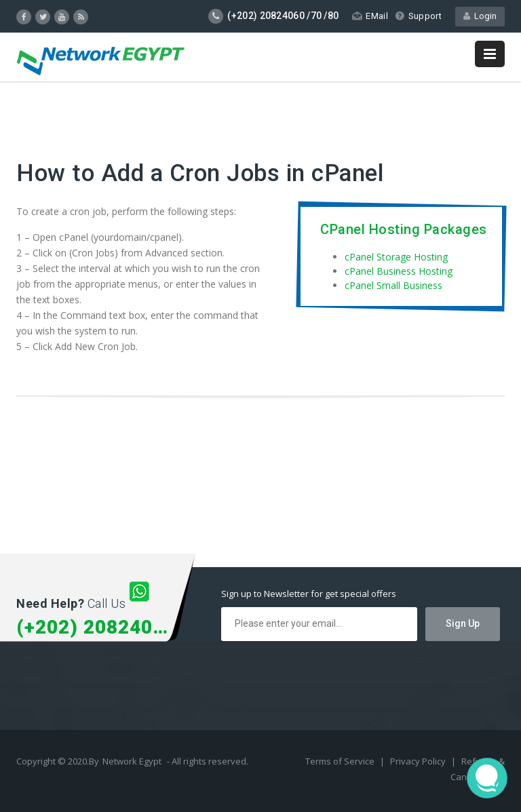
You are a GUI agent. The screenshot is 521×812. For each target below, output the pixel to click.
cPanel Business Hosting (399, 271)
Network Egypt (132, 761)
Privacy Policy (419, 761)
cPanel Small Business (393, 285)
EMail (370, 16)
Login (480, 16)
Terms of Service (341, 761)
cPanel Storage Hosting (396, 257)
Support (418, 16)
